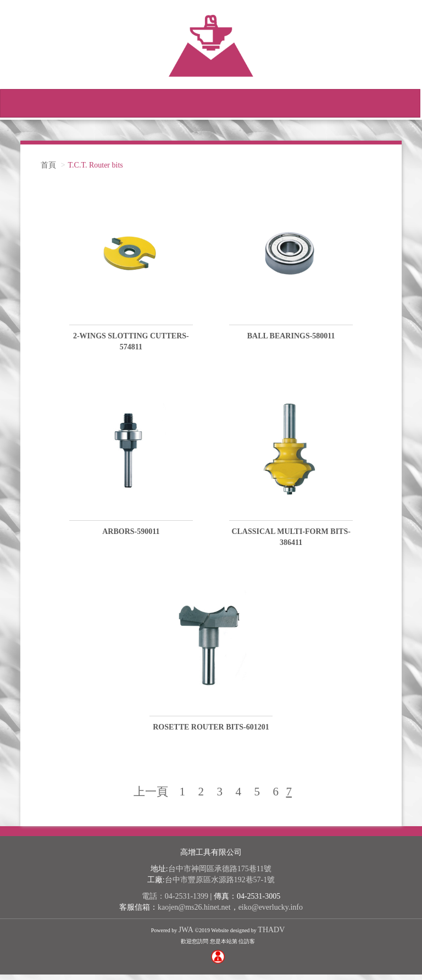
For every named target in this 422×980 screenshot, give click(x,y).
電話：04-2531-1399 (175, 902)
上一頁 (151, 797)
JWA (186, 935)
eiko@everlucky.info (271, 913)
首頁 (48, 171)
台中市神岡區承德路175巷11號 (220, 874)
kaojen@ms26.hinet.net (194, 913)
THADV (271, 935)
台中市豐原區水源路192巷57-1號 (220, 885)
